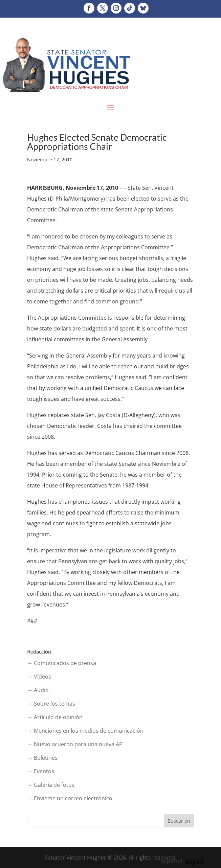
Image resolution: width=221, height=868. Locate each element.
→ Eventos (41, 771)
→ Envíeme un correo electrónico (70, 798)
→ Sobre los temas (51, 704)
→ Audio (38, 690)
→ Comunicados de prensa (62, 663)
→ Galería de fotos (51, 785)
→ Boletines (42, 758)
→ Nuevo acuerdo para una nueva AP (75, 744)
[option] (195, 862)
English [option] (195, 862)
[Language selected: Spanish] (184, 861)
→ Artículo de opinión (55, 717)
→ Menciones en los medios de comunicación (85, 731)
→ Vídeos (39, 677)
